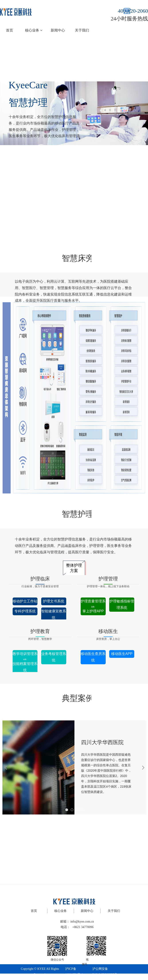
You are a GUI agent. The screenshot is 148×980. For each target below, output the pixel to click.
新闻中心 (58, 30)
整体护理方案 (74, 568)
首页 (10, 30)
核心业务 (34, 30)
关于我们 (82, 30)
